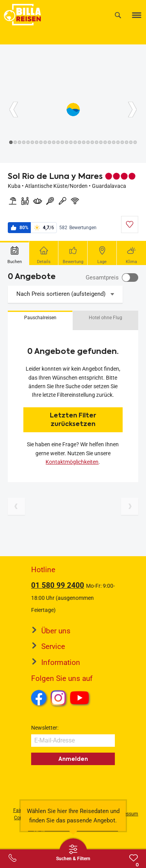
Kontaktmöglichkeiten (72, 462)
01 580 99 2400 (58, 585)
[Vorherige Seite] (16, 506)
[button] (40, 320)
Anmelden (73, 759)
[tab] (15, 253)
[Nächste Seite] (130, 506)
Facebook (39, 698)
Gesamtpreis (102, 278)
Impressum (126, 814)
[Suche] (118, 15)
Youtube (81, 699)
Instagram (58, 698)
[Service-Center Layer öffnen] (12, 858)
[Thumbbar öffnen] (73, 852)
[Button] (14, 110)
